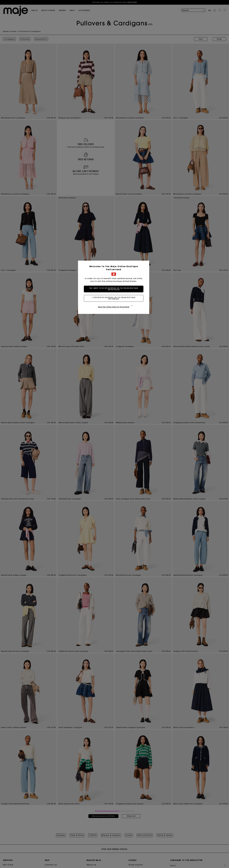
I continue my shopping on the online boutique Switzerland (114, 298)
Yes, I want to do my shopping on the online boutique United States (115, 289)
